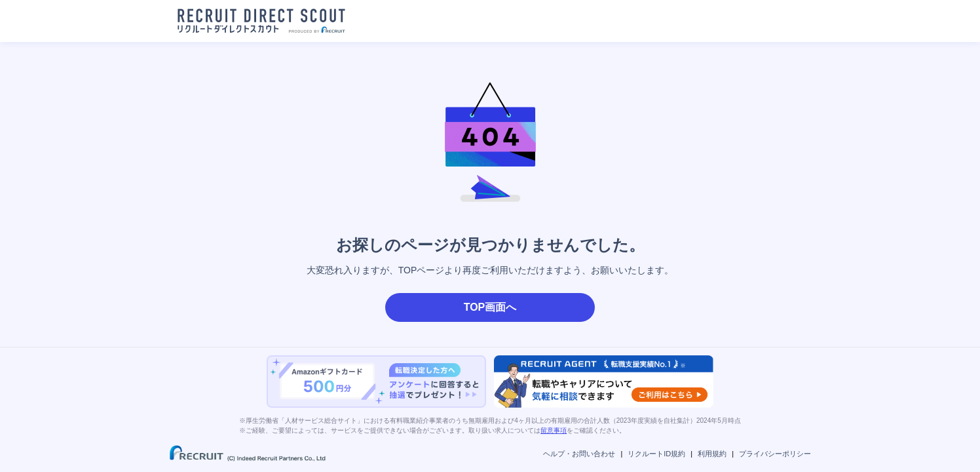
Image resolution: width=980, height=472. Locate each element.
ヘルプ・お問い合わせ (579, 454)
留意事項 (554, 430)
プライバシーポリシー (775, 454)
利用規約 (712, 454)
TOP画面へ (490, 307)
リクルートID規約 (656, 454)
